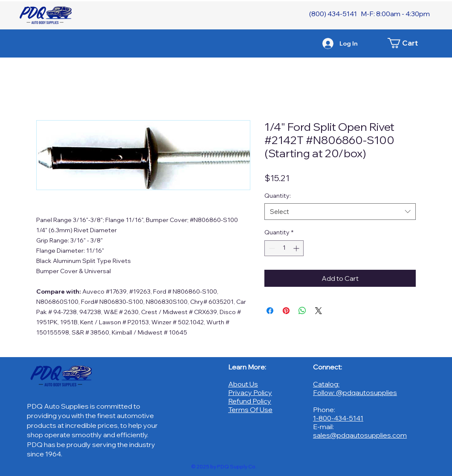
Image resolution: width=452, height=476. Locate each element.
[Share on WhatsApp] (302, 311)
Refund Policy (250, 401)
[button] (407, 43)
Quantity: (278, 196)
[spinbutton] (284, 248)
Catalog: (326, 384)
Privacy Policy (250, 392)
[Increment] (297, 248)
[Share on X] (319, 311)
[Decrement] (271, 248)
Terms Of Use (250, 410)
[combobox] (340, 212)
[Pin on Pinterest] (286, 311)
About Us (243, 384)
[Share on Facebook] (270, 311)
